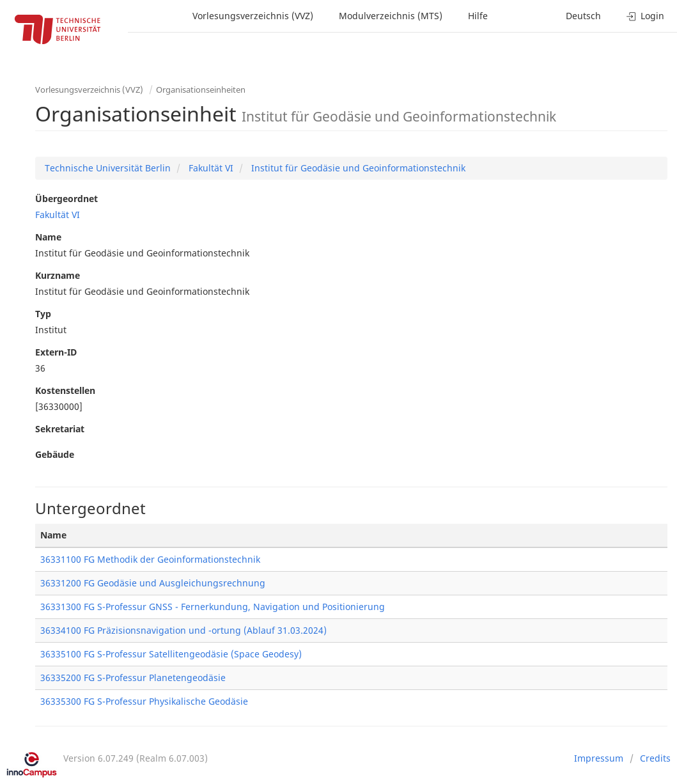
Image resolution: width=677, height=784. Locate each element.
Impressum (599, 758)
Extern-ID (56, 352)
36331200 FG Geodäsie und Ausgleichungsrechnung (153, 583)
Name (48, 237)
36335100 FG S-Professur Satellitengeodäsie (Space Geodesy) (171, 654)
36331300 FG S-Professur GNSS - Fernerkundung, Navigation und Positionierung (213, 607)
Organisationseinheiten (201, 90)
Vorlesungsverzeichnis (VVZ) (253, 16)
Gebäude (55, 454)
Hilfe (478, 16)
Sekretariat (60, 429)
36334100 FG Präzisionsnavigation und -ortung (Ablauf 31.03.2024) (183, 630)
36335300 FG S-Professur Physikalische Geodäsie (144, 701)
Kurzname (58, 275)
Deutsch (583, 16)
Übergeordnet (66, 199)
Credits (655, 758)
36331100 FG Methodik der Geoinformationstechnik (150, 559)
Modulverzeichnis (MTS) (391, 16)
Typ (43, 314)
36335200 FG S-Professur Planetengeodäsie (133, 678)
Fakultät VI (210, 168)
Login (645, 16)
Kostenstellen (65, 390)
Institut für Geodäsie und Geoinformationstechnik (357, 168)
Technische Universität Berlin (108, 168)
